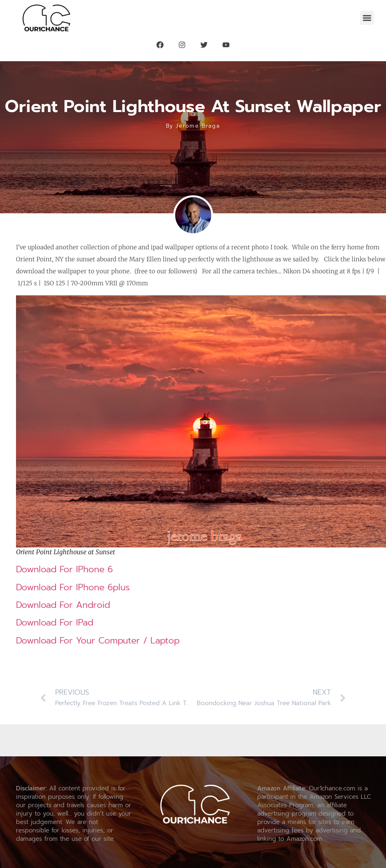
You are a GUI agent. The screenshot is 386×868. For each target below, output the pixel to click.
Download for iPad (55, 622)
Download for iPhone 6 (64, 569)
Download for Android (63, 605)
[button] (367, 18)
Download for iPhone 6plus (73, 587)
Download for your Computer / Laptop (98, 640)
